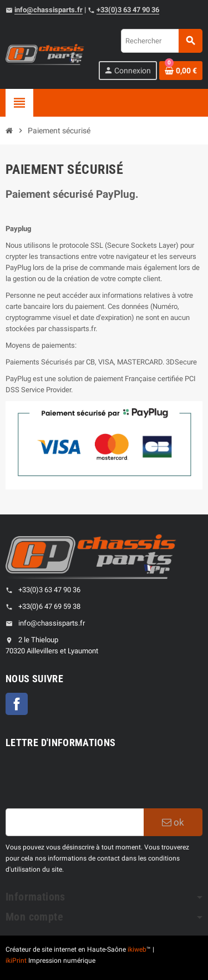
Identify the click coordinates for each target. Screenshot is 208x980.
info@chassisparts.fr (49, 10)
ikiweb (137, 949)
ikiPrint (16, 961)
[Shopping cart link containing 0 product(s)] (181, 71)
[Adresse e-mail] (75, 822)
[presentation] (90, 781)
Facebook (17, 704)
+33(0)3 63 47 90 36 (128, 10)
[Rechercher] (161, 41)
